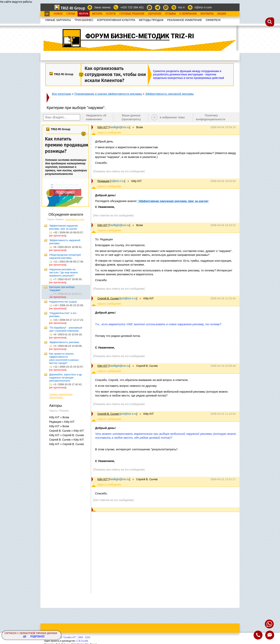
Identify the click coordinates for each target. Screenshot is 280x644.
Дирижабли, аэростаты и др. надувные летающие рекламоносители (66, 378)
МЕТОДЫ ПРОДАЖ (151, 20)
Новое (58, 14)
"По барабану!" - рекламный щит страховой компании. (66, 329)
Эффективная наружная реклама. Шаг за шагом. (63, 227)
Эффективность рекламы (64, 342)
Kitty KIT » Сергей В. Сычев (66, 435)
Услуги (111, 14)
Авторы (97, 14)
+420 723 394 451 (132, 7)
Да (25, 637)
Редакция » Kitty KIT (62, 422)
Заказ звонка (102, 7)
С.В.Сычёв (82, 641)
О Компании (188, 14)
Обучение (155, 14)
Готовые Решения (132, 14)
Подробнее (37, 637)
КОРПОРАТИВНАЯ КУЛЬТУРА (116, 20)
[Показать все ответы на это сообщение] (119, 171)
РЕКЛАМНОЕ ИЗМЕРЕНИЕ (185, 20)
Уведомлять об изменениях (96, 117)
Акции (222, 14)
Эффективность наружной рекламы (170, 94)
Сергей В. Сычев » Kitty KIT (66, 431)
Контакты (207, 14)
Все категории (62, 94)
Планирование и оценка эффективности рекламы (108, 94)
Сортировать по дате (75, 219)
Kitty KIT (103, 127)
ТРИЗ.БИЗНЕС (84, 20)
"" (173, 201)
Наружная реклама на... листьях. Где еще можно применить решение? (63, 272)
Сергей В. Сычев (108, 298)
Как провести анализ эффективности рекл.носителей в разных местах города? (64, 358)
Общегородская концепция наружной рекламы (65, 256)
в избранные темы (172, 117)
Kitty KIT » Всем (59, 417)
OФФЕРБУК (213, 20)
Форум (84, 14)
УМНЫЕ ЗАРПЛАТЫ (58, 20)
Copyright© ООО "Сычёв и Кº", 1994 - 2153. (68, 637)
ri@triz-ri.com (203, 7)
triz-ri (181, 7)
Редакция (103, 181)
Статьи (71, 14)
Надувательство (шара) (63, 302)
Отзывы (170, 14)
